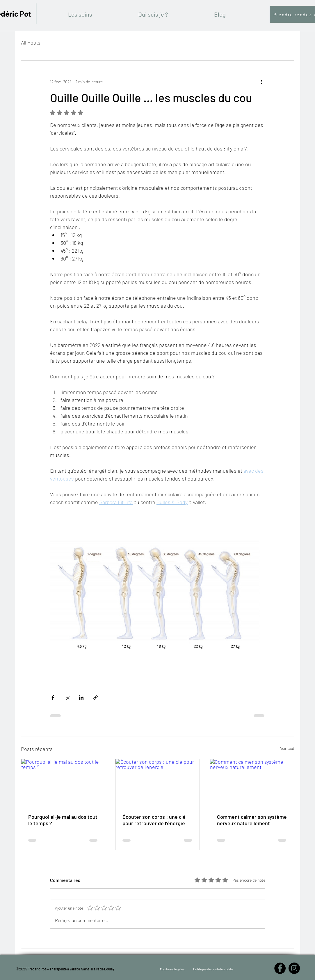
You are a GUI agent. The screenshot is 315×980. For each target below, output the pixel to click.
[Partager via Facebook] (53, 698)
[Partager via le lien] (96, 698)
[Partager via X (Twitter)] (67, 698)
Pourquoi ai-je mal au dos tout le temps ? (63, 820)
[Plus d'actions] (262, 81)
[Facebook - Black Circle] (280, 968)
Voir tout (287, 748)
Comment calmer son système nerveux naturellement (252, 820)
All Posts (31, 42)
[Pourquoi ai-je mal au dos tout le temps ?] (63, 783)
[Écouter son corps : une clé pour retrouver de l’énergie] (157, 783)
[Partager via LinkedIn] (81, 698)
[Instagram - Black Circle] (294, 968)
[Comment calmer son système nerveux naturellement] (252, 783)
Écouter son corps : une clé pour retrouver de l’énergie (154, 820)
